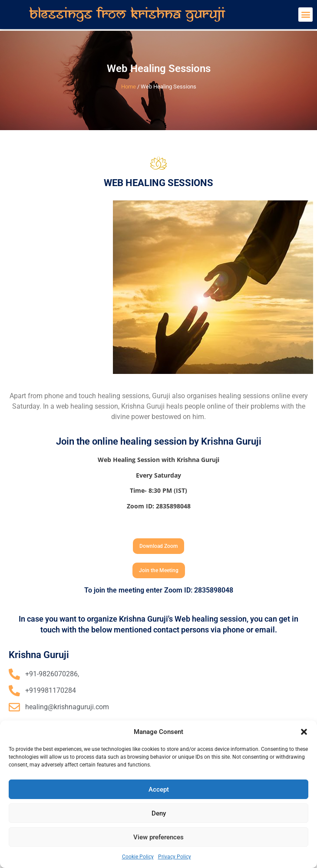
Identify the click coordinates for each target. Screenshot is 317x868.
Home (129, 87)
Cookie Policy (138, 857)
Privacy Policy (175, 857)
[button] (304, 732)
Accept (159, 789)
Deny (159, 813)
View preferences (158, 837)
